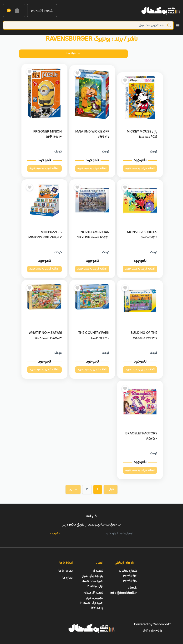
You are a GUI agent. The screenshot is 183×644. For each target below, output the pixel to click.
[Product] (88, 25)
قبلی (111, 489)
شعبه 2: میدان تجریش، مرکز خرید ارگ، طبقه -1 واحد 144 (92, 600)
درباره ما (68, 578)
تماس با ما (66, 571)
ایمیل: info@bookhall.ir (124, 590)
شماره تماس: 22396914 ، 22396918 (128, 576)
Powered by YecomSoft (152, 624)
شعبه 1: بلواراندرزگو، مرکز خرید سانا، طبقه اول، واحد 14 (93, 578)
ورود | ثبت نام (42, 11)
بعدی (73, 489)
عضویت (55, 534)
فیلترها (74, 54)
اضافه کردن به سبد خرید (140, 168)
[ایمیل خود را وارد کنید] (100, 534)
